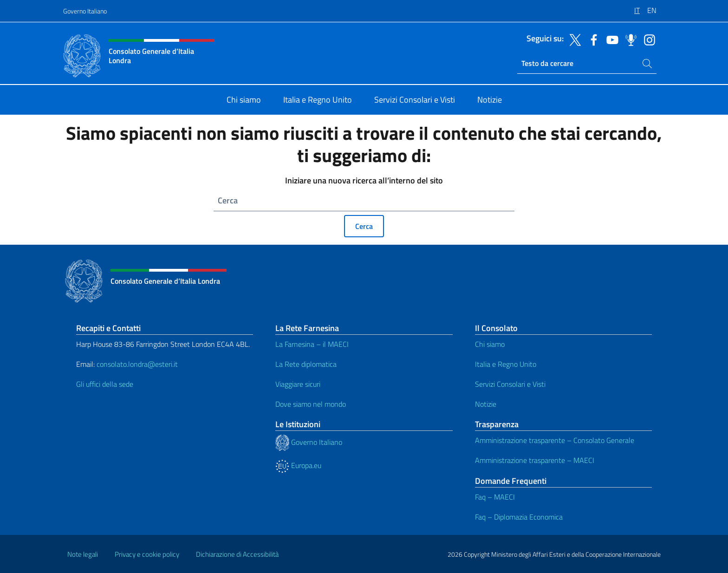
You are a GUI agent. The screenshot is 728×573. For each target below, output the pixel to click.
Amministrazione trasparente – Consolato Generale (555, 440)
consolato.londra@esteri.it (137, 364)
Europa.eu (298, 465)
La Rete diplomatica (306, 364)
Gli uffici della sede (105, 384)
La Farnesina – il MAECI (312, 344)
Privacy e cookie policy (147, 554)
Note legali (83, 554)
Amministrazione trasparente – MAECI (535, 460)
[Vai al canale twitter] (573, 39)
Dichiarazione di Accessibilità (237, 554)
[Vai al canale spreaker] (629, 39)
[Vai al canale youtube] (610, 39)
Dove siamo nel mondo (311, 404)
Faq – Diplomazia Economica (519, 517)
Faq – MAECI (495, 497)
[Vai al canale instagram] (647, 39)
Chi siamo (490, 344)
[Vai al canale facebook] (591, 39)
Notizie (486, 404)
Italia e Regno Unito (506, 364)
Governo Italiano (85, 11)
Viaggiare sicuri (298, 384)
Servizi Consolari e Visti (510, 384)
